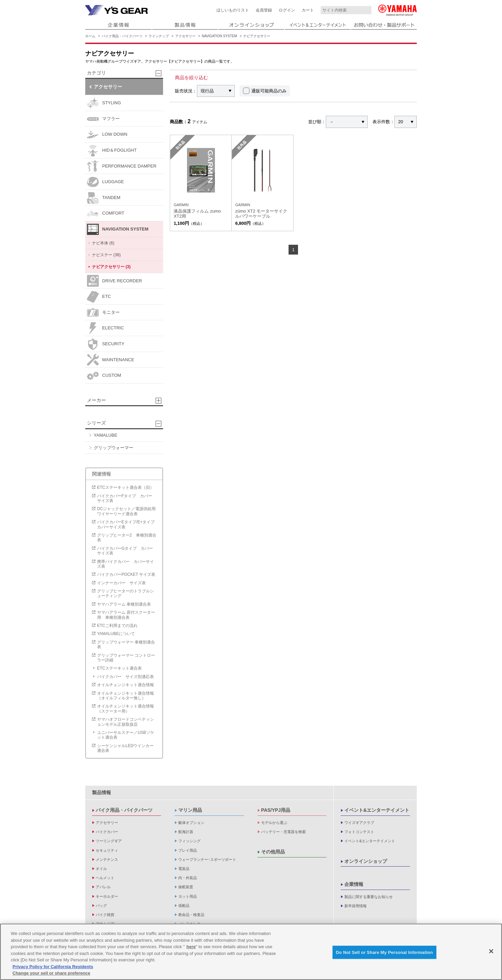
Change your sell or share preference (51, 973)
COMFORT (106, 213)
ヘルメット (105, 878)
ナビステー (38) (106, 255)
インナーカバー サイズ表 (121, 583)
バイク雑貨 (105, 915)
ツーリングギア (109, 841)
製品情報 (101, 792)
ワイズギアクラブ (359, 823)
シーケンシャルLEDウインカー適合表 (125, 748)
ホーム (90, 36)
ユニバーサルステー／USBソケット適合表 (126, 735)
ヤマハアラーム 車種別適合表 (124, 604)
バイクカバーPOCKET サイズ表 (126, 574)
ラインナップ (159, 36)
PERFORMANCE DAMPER (122, 166)
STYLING (104, 103)
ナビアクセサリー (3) (111, 267)
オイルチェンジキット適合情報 (125, 685)
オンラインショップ (366, 861)
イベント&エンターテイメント (377, 810)
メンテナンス (107, 859)
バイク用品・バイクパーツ (122, 36)
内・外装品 (188, 878)
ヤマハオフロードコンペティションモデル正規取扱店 (125, 722)
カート (308, 10)
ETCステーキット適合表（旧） (125, 487)
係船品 (184, 906)
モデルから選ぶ (274, 823)
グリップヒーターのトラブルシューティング (125, 593)
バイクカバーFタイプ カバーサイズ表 (125, 498)
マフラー (103, 119)
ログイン (287, 10)
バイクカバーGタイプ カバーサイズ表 (125, 551)
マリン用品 (190, 810)
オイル (101, 869)
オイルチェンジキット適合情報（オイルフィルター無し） (125, 696)
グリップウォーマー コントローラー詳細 (126, 658)
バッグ (101, 906)
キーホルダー (107, 896)
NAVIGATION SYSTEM (220, 36)
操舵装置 (186, 887)
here (191, 947)
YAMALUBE (106, 435)
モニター (103, 313)
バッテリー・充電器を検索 (283, 832)
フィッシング (189, 841)
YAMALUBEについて (116, 634)
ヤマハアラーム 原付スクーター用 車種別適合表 (126, 615)
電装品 (184, 869)
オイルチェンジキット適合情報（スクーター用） (125, 709)
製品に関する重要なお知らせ (369, 897)
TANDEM (104, 198)
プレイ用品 (188, 850)
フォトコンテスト (359, 832)
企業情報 (354, 884)
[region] (251, 952)
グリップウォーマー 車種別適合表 (126, 645)
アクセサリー (185, 36)
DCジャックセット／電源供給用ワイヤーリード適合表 (126, 511)
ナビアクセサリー (257, 36)
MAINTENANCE (111, 360)
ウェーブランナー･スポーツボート (207, 859)
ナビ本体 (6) (103, 243)
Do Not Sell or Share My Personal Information (384, 952)
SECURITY (106, 344)
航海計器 (186, 832)
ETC (99, 297)
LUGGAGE (105, 182)
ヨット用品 (188, 896)
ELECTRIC (105, 328)
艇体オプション (191, 823)
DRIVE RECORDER (115, 281)
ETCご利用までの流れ (117, 626)
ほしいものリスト (233, 10)
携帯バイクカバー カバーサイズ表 (125, 564)
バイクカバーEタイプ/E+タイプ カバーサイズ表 (128, 524)
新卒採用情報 (356, 906)
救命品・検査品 (191, 915)
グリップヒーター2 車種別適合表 (127, 538)
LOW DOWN (107, 135)
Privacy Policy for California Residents (53, 967)
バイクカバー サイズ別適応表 (125, 677)
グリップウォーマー (113, 448)
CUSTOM (104, 376)
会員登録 (264, 10)
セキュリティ (107, 850)
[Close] (491, 951)
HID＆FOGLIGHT (112, 150)
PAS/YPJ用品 (276, 810)
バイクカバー (107, 832)
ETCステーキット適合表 (119, 668)
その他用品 (273, 852)
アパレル (103, 887)
